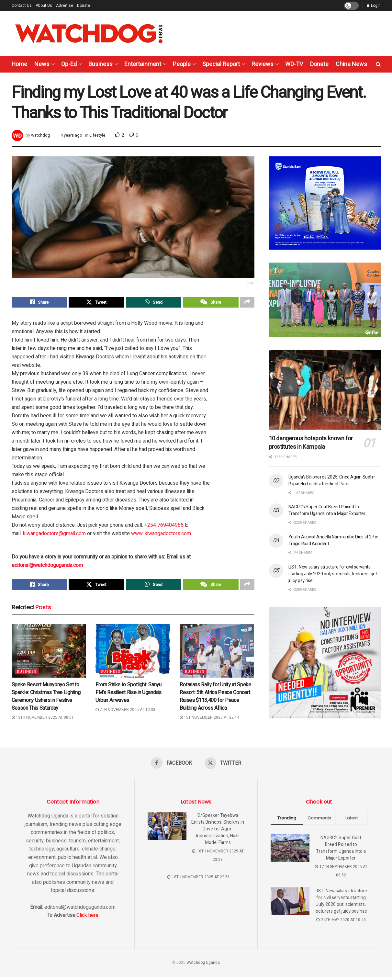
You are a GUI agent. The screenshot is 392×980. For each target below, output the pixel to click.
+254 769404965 (164, 527)
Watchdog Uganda (48, 819)
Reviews (263, 64)
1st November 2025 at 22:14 (209, 720)
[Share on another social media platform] (247, 303)
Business (101, 64)
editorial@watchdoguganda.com (47, 567)
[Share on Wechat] (211, 303)
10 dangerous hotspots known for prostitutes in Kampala (311, 443)
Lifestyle (97, 135)
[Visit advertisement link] (325, 203)
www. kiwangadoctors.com (161, 535)
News (42, 64)
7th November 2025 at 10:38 (125, 712)
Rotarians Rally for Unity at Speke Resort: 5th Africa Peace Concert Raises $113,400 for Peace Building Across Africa (215, 699)
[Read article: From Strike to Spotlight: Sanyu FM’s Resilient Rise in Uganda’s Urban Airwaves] (133, 654)
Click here (87, 918)
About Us (44, 6)
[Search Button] (378, 64)
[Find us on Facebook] (171, 766)
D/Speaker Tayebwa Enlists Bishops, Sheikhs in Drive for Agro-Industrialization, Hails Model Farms (218, 832)
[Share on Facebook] (39, 303)
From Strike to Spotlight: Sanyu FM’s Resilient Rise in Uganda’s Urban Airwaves (128, 695)
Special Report (221, 64)
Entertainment (143, 64)
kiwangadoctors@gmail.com (54, 535)
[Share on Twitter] (96, 303)
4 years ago (71, 135)
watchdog (41, 135)
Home (19, 64)
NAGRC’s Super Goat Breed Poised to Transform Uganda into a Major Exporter (327, 510)
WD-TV (294, 64)
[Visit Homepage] (89, 34)
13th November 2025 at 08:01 (43, 720)
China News (351, 64)
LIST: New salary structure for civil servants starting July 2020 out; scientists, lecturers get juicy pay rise (333, 574)
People (182, 64)
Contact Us (22, 6)
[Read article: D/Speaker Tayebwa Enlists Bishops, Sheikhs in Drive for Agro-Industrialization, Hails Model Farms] (167, 829)
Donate (84, 6)
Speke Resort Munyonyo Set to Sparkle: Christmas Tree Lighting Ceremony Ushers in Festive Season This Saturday (46, 699)
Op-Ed (69, 64)
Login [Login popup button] (374, 6)
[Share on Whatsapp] (154, 303)
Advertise (65, 6)
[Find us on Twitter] (224, 766)
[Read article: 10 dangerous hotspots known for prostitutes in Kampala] (325, 390)
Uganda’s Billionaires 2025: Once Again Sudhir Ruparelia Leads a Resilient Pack (332, 480)
